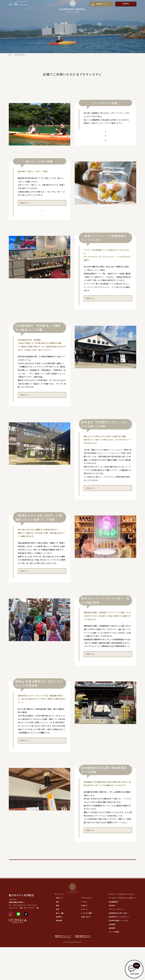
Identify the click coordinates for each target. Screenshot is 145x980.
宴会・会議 (60, 946)
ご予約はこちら (42, 231)
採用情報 (112, 961)
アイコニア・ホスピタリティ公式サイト (123, 931)
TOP (10, 55)
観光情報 (59, 953)
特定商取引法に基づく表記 (118, 946)
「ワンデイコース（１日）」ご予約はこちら (105, 157)
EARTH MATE (97, 123)
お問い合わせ (86, 950)
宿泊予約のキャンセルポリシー (120, 950)
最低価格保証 (113, 934)
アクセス (84, 934)
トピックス (85, 942)
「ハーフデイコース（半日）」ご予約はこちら (105, 147)
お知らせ (84, 938)
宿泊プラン (60, 931)
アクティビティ (86, 931)
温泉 (57, 942)
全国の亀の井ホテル (84, 969)
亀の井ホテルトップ (63, 969)
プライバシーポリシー (117, 942)
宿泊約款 (112, 938)
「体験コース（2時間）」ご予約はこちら (105, 137)
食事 (57, 938)
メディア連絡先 (114, 965)
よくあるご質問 (86, 946)
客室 (57, 934)
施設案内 (59, 950)
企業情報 (112, 957)
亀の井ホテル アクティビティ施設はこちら (72, 883)
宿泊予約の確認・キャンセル (119, 953)
